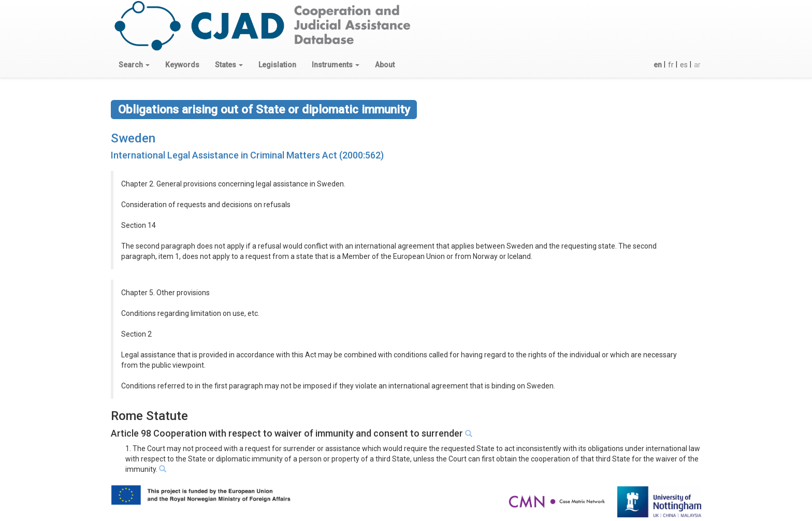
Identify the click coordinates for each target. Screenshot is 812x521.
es (684, 65)
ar (697, 65)
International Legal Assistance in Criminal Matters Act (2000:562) (247, 155)
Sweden (133, 138)
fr (671, 65)
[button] (134, 65)
